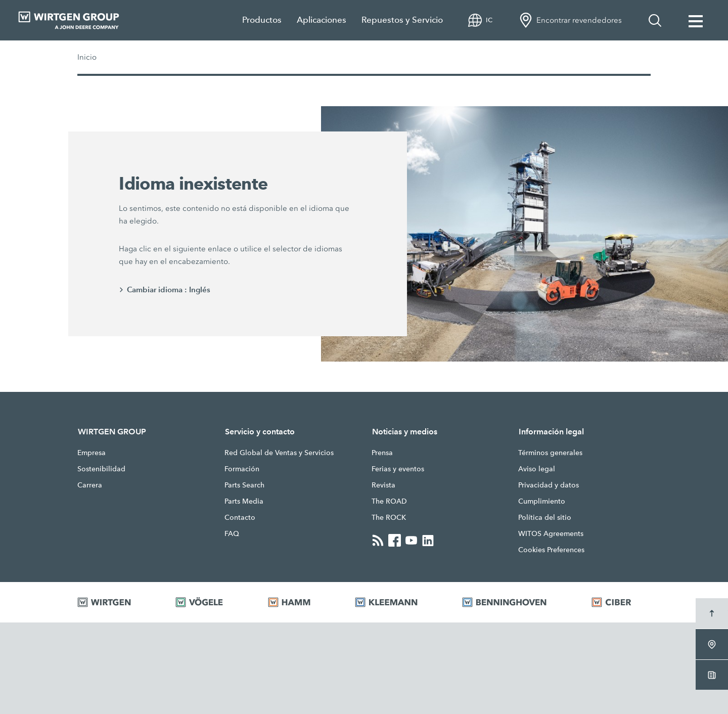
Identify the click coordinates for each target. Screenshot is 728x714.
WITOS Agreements (551, 533)
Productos (262, 20)
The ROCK (389, 517)
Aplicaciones (322, 20)
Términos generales (550, 453)
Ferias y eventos (398, 469)
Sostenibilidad (101, 469)
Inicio (87, 57)
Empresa (92, 453)
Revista (383, 485)
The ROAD (389, 501)
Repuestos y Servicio (402, 20)
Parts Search (244, 485)
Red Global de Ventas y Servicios (279, 453)
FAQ (232, 533)
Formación (242, 469)
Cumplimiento (542, 501)
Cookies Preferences (551, 550)
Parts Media (244, 501)
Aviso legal (537, 469)
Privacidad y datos (549, 485)
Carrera (90, 485)
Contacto (240, 517)
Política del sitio (545, 517)
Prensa (382, 453)
